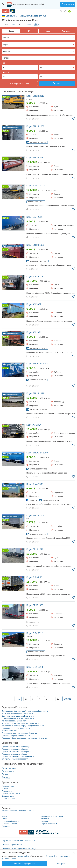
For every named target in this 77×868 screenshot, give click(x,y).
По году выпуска (9, 768)
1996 (35, 605)
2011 (35, 158)
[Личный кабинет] (74, 11)
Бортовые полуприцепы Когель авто (17, 713)
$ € (36, 24)
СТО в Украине (8, 798)
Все (12, 31)
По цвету (6, 774)
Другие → (6, 777)
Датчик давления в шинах (52, 816)
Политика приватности (12, 845)
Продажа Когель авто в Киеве (15, 754)
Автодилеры (7, 789)
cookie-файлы (23, 856)
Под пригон (66, 31)
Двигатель (45, 819)
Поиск (57, 84)
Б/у (29, 31)
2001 (34, 304)
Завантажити (68, 4)
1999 (35, 393)
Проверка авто (8, 786)
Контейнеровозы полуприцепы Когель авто (20, 723)
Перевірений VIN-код (12, 127)
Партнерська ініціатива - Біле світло (18, 841)
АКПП (4, 816)
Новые (48, 31)
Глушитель (6, 826)
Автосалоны (7, 791)
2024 (34, 425)
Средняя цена (8, 796)
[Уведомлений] (65, 11)
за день (25, 24)
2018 (35, 276)
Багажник (6, 819)
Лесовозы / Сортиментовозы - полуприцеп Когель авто (25, 738)
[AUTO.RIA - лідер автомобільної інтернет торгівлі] (8, 11)
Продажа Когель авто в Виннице (16, 747)
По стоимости (8, 771)
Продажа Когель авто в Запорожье (17, 751)
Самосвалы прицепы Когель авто (16, 735)
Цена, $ (5, 72)
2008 (35, 126)
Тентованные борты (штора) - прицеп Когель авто (23, 726)
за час (10, 24)
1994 (34, 332)
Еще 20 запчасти (48, 824)
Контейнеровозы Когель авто (14, 721)
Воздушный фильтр (10, 821)
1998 (35, 245)
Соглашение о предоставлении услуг (19, 849)
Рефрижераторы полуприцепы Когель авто (20, 733)
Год (3, 63)
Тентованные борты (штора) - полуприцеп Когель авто (25, 711)
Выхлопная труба (9, 824)
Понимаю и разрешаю (24, 864)
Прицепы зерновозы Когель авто (16, 728)
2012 (35, 96)
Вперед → (69, 699)
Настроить (62, 864)
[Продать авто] (69, 11)
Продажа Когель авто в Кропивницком (18, 756)
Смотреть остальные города (14, 759)
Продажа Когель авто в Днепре (15, 749)
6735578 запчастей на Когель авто (17, 811)
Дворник (45, 821)
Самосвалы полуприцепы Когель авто (18, 716)
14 (8, 97)
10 (58, 699)
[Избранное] (61, 11)
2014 (36, 186)
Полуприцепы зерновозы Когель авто (18, 718)
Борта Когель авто (10, 731)
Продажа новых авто (11, 793)
